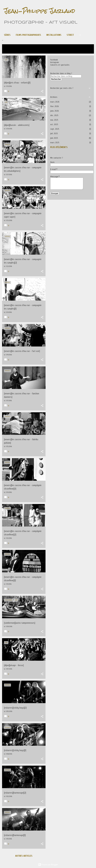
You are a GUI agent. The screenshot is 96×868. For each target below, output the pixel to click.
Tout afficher (11, 51)
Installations (54, 35)
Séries (7, 35)
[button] (42, 91)
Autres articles (24, 856)
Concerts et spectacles (60, 65)
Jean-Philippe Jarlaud (40, 11)
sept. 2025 (55, 129)
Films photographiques (28, 35)
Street (70, 35)
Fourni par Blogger (48, 865)
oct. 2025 (54, 124)
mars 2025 (55, 143)
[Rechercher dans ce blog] (66, 76)
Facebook (54, 60)
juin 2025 (54, 138)
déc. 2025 (54, 115)
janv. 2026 (54, 111)
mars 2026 (55, 102)
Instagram (55, 62)
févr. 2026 (54, 106)
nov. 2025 (54, 120)
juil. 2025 (54, 133)
